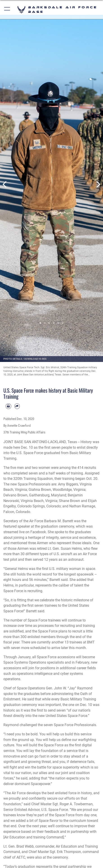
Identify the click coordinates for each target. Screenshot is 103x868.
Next (98, 184)
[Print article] (8, 406)
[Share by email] (17, 406)
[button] (7, 10)
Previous (5, 184)
